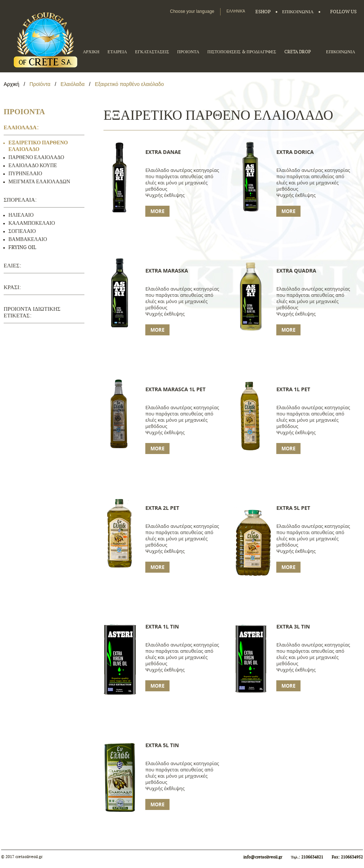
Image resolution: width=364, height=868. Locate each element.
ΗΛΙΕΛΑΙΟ (21, 215)
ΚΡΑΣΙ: (12, 287)
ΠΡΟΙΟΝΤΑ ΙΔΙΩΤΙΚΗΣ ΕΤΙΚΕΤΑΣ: (32, 312)
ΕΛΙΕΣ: (12, 266)
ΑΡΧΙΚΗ (91, 52)
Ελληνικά (236, 11)
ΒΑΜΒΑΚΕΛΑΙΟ (28, 239)
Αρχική (12, 84)
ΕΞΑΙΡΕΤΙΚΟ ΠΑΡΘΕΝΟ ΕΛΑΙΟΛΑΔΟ (38, 146)
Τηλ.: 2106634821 (308, 857)
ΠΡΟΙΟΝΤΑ (188, 52)
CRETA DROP (298, 52)
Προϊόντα (41, 84)
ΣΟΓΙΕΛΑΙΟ (22, 231)
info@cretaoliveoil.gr (263, 857)
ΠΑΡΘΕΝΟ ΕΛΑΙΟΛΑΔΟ (36, 157)
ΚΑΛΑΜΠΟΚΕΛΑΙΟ (32, 223)
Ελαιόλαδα (73, 84)
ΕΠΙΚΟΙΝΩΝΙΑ (298, 12)
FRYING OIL (22, 247)
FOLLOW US (343, 12)
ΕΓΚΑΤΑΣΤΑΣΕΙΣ (152, 52)
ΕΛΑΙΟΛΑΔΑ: (21, 128)
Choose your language (192, 11)
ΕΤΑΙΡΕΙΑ (117, 52)
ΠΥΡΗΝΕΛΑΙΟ (25, 174)
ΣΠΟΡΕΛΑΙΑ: (20, 200)
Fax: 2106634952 (347, 857)
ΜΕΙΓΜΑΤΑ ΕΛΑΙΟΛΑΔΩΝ (39, 182)
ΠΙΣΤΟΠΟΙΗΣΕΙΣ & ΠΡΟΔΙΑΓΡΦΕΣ (242, 52)
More (157, 211)
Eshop (263, 12)
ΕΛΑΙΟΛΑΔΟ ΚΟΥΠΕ (33, 165)
